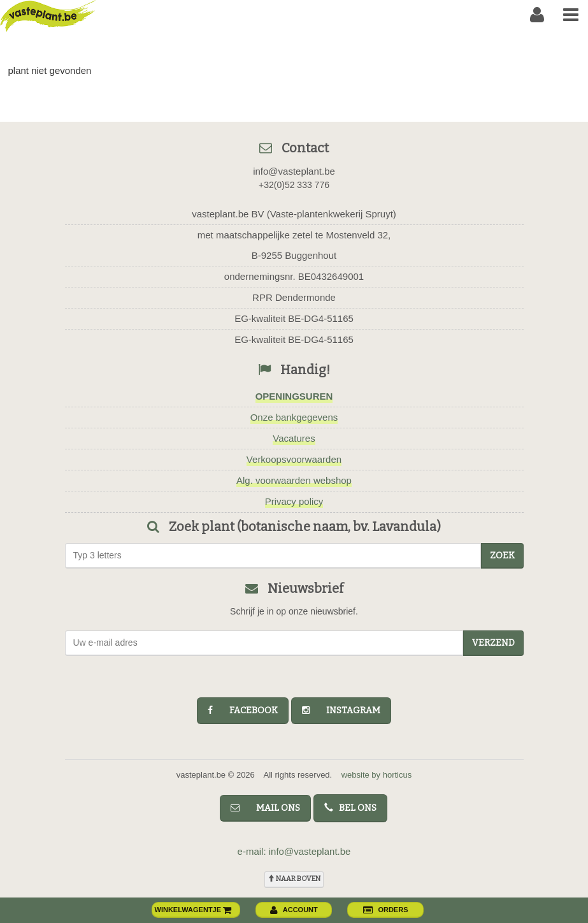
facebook (243, 710)
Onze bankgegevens (294, 417)
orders (385, 910)
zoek (502, 556)
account (294, 910)
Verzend (493, 643)
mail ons (265, 808)
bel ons (350, 808)
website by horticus (377, 775)
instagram (341, 710)
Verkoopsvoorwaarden (294, 459)
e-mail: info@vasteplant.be (294, 851)
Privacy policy (294, 501)
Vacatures (294, 438)
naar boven (294, 879)
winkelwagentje (194, 910)
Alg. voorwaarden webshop (294, 480)
